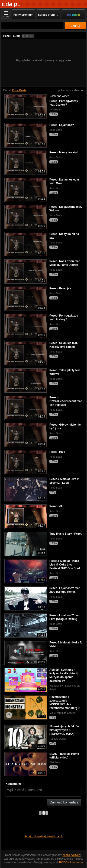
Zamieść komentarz (64, 802)
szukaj (75, 26)
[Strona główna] (11, 4)
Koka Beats (19, 90)
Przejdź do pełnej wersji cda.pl (43, 836)
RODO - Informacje (71, 862)
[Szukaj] (32, 25)
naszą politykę (71, 855)
